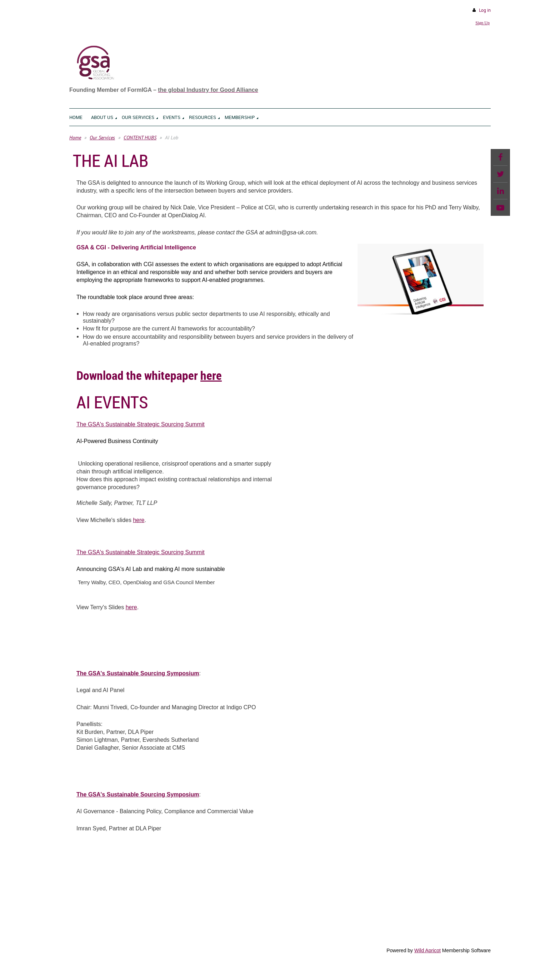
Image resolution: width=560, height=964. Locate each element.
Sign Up (482, 23)
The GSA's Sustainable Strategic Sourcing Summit (141, 424)
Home (75, 138)
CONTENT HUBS (140, 138)
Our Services (102, 138)
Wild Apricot (427, 950)
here (211, 375)
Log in (485, 10)
